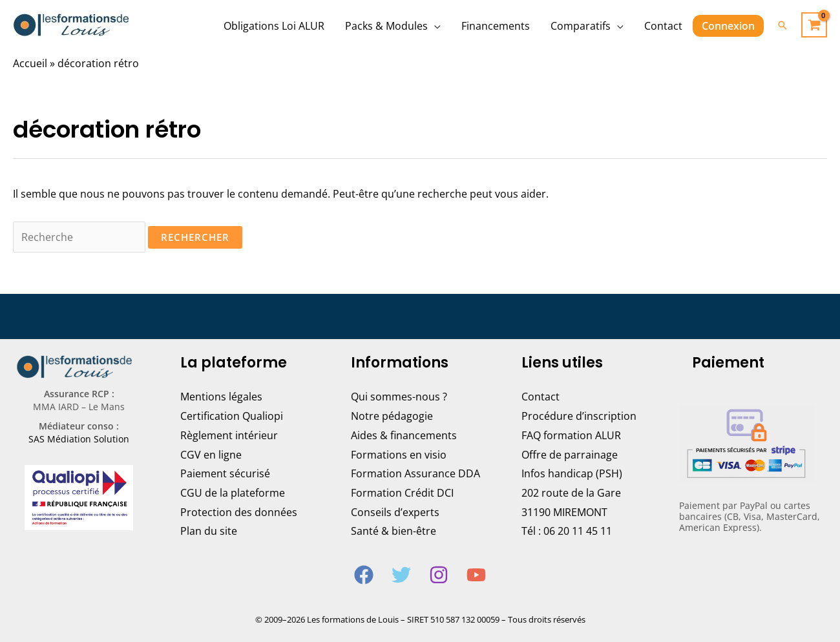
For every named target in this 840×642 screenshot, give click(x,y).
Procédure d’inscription (579, 416)
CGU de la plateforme (233, 493)
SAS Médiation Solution (79, 439)
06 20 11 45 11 (578, 531)
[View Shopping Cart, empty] (814, 25)
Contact (541, 397)
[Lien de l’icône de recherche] (782, 25)
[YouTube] (476, 575)
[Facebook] (364, 575)
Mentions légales (221, 397)
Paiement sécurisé (225, 473)
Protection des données (239, 512)
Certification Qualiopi (232, 416)
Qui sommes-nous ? (399, 397)
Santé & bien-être (394, 531)
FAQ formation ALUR (571, 435)
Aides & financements (404, 435)
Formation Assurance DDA (415, 473)
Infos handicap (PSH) (572, 473)
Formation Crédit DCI (402, 493)
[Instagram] (439, 575)
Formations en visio (399, 455)
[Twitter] (401, 575)
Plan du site (209, 531)
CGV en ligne (211, 455)
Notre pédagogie (392, 416)
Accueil (30, 63)
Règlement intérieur (229, 435)
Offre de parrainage (570, 455)
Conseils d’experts (395, 512)
